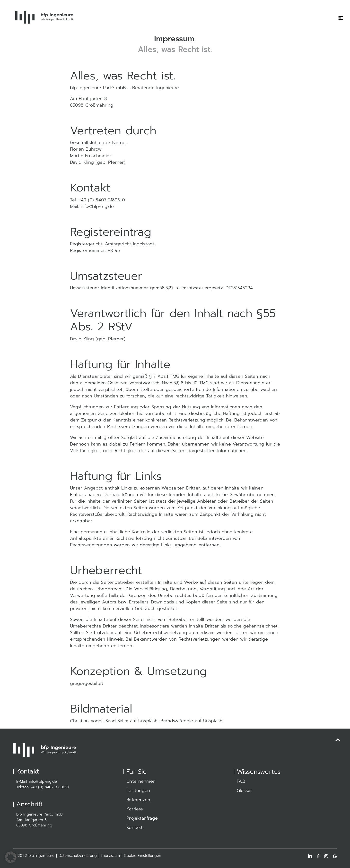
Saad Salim (117, 721)
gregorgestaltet (87, 683)
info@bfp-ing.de (43, 782)
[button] (11, 857)
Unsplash (148, 721)
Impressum (110, 856)
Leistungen (138, 791)
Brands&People (177, 721)
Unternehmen (141, 781)
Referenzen (138, 800)
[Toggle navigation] (339, 15)
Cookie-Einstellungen (143, 856)
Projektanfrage (142, 818)
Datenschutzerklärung (78, 856)
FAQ (241, 781)
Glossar (245, 791)
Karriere (135, 809)
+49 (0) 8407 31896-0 (50, 787)
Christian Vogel (86, 721)
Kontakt (135, 827)
